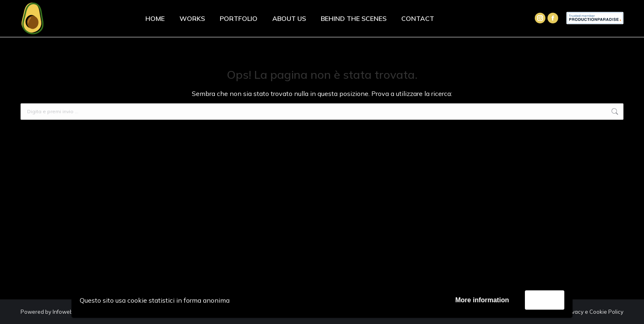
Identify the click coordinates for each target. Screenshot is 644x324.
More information (482, 300)
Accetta (545, 300)
